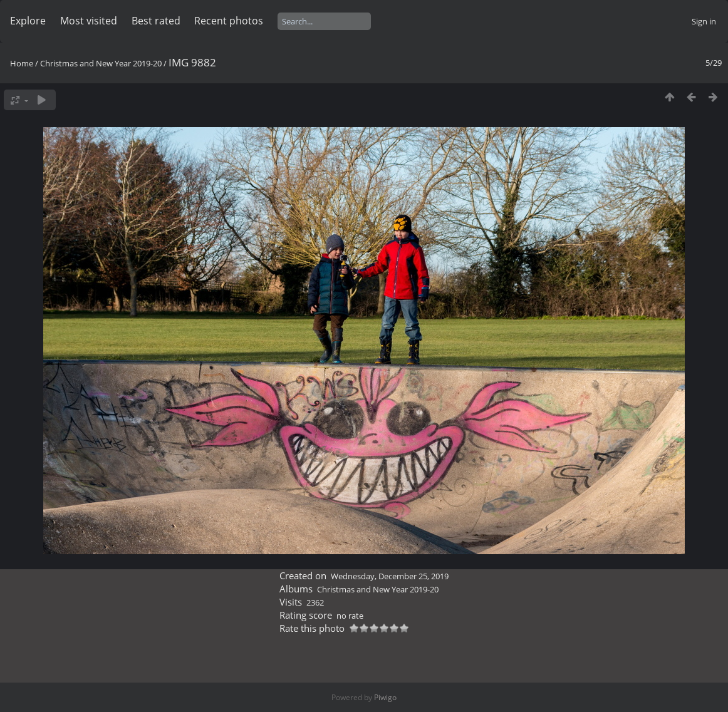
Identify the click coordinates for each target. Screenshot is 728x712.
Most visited (89, 21)
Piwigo (385, 697)
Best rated (156, 21)
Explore (28, 21)
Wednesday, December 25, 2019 (390, 576)
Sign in (704, 21)
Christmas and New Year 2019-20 (101, 63)
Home (22, 63)
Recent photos (229, 21)
